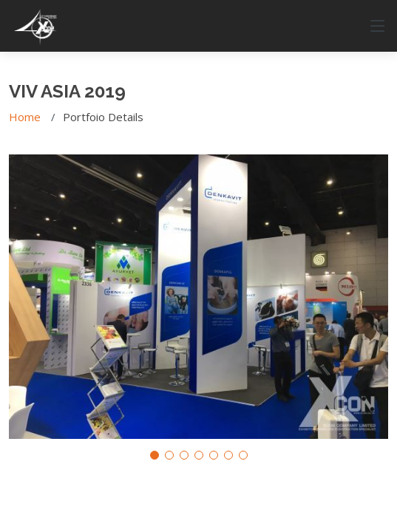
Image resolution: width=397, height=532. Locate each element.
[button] (155, 455)
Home (25, 117)
